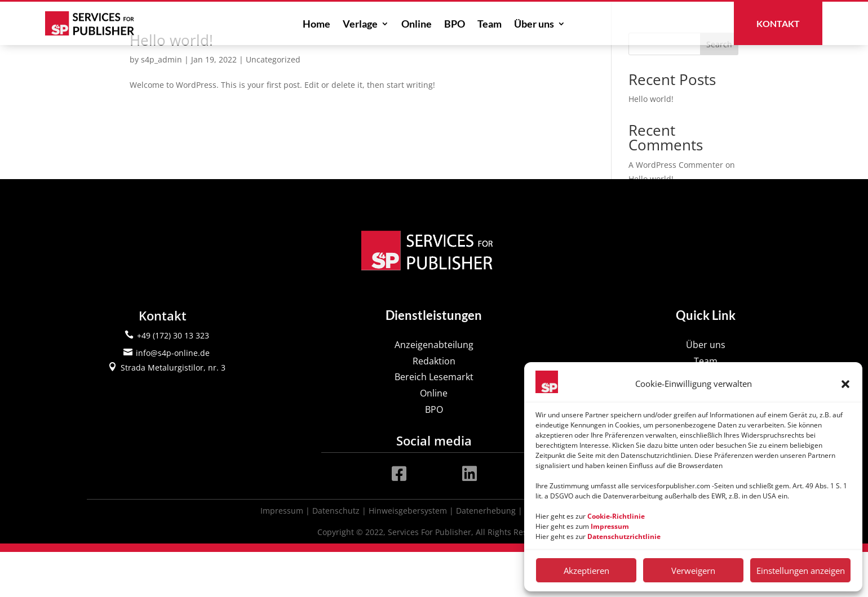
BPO (455, 25)
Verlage (360, 25)
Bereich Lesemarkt (434, 422)
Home (316, 25)
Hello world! (171, 85)
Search (719, 89)
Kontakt (778, 23)
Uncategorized (273, 104)
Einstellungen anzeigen (801, 571)
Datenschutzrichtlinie (624, 536)
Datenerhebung (486, 556)
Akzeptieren (586, 571)
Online (417, 25)
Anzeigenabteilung (434, 390)
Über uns (534, 25)
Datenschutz (336, 556)
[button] (845, 384)
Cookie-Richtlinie (616, 516)
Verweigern (693, 571)
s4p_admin (161, 104)
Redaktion (434, 406)
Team (490, 25)
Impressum (282, 556)
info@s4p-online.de (173, 398)
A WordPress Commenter (676, 210)
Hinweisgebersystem (408, 556)
